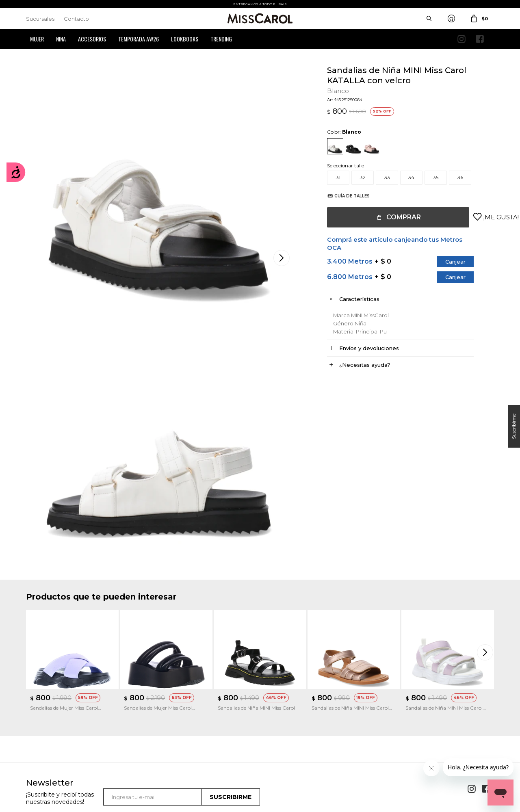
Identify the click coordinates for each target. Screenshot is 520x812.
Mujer (37, 39)
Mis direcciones (43, 709)
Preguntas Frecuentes (173, 722)
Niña (61, 39)
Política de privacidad (293, 697)
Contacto (76, 19)
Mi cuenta (38, 685)
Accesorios (92, 39)
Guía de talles (344, 196)
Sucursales (40, 19)
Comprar (395, 217)
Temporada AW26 (139, 39)
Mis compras (41, 697)
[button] (486, 478)
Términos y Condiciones (174, 697)
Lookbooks (185, 39)
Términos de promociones (177, 709)
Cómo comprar (165, 685)
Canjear (447, 262)
